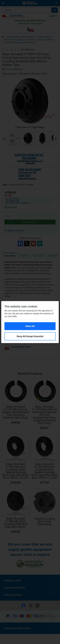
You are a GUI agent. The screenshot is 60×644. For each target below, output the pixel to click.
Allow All (30, 326)
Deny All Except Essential (30, 336)
